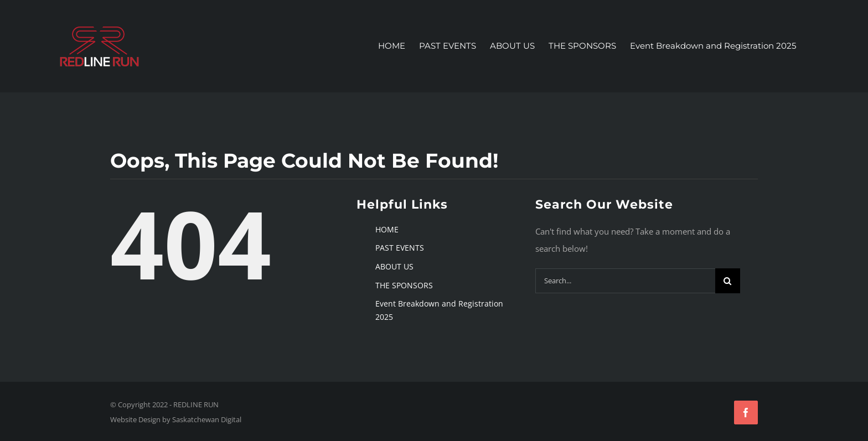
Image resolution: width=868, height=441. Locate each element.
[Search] (728, 281)
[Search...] (625, 281)
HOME (387, 229)
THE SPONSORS (404, 285)
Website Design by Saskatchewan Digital (176, 419)
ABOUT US (394, 266)
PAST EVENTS (400, 248)
